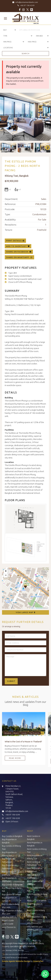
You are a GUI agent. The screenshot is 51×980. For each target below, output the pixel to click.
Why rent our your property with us (35, 928)
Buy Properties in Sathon (9, 899)
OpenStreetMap (39, 608)
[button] (25, 586)
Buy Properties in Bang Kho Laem (12, 912)
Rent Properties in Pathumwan (35, 870)
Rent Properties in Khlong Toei (35, 857)
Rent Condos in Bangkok (34, 838)
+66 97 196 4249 (26, 5)
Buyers (16, 733)
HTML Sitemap (18, 950)
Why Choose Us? (34, 923)
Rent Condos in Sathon (37, 901)
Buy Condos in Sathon (11, 894)
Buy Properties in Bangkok (9, 841)
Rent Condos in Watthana (34, 876)
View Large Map (26, 612)
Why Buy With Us (9, 917)
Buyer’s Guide (8, 921)
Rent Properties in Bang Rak (37, 896)
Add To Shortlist (17, 246)
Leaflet (31, 608)
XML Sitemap (7, 950)
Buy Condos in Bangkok (12, 836)
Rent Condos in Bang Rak (36, 889)
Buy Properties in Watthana (9, 880)
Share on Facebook (19, 252)
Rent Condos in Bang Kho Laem (36, 912)
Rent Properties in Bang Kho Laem (37, 918)
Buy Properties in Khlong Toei (9, 854)
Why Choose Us (9, 927)
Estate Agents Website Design (16, 961)
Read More (15, 758)
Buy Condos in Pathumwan (8, 860)
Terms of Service (17, 957)
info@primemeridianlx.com (26, 2)
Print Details (14, 241)
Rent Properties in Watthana (35, 883)
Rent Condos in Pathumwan (34, 864)
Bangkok (8, 733)
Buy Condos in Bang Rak (12, 885)
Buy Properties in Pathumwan (9, 867)
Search (26, 53)
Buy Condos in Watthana (8, 873)
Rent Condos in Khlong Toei (37, 851)
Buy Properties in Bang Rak (12, 890)
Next (46, 148)
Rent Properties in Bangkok (35, 844)
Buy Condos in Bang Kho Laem (11, 906)
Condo (24, 733)
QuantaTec (38, 961)
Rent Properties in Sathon (35, 905)
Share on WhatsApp (19, 257)
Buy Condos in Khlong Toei (11, 848)
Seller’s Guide (8, 924)
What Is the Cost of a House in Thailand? (23, 742)
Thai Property (34, 733)
